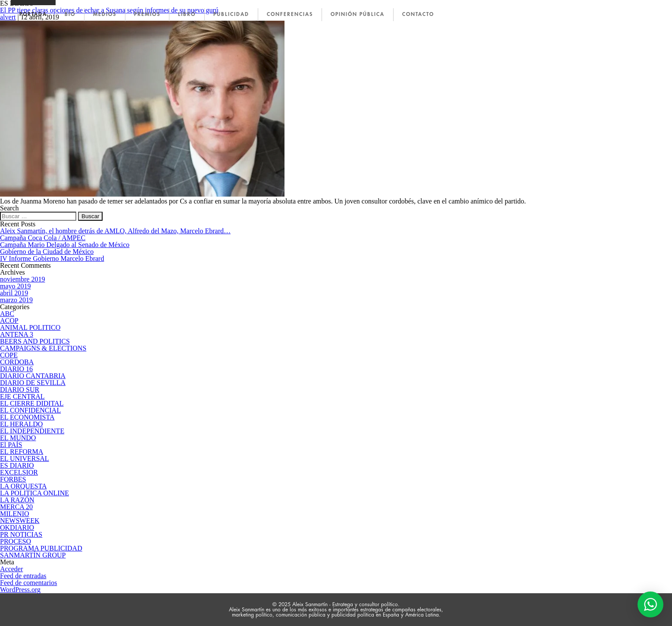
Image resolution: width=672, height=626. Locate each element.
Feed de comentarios (28, 583)
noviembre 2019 (22, 279)
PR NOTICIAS (21, 534)
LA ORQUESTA (23, 486)
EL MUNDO (18, 438)
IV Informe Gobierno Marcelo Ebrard (52, 258)
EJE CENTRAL (22, 396)
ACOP (9, 321)
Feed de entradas (23, 576)
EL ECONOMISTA (27, 417)
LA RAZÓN (17, 500)
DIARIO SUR (20, 390)
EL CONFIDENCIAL (30, 410)
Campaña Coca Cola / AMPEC (43, 238)
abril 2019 (14, 293)
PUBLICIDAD (231, 14)
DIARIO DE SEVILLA (33, 383)
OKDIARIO (17, 527)
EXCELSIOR (19, 472)
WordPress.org (20, 590)
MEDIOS (105, 14)
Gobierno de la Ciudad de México (47, 252)
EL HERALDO (21, 424)
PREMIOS (147, 14)
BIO (70, 14)
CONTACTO (418, 14)
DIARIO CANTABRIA (33, 376)
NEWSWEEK (20, 521)
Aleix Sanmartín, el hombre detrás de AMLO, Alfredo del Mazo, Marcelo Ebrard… (115, 231)
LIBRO (187, 14)
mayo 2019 (16, 286)
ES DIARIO (17, 465)
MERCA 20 (16, 507)
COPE (9, 355)
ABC (7, 314)
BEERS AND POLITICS (35, 341)
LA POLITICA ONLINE (34, 493)
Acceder (11, 569)
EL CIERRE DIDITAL (32, 403)
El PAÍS (11, 445)
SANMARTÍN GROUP (33, 555)
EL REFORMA (22, 452)
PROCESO (16, 541)
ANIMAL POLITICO (30, 327)
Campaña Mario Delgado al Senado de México (65, 245)
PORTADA (33, 14)
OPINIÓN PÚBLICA (358, 14)
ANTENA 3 (17, 334)
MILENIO (15, 514)
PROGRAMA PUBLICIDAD (41, 548)
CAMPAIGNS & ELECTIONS (43, 348)
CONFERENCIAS (290, 14)
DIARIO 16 (16, 369)
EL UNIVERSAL (25, 459)
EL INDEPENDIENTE (32, 431)
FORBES (13, 479)
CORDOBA (17, 362)
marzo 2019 (16, 300)
